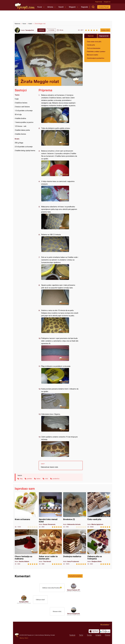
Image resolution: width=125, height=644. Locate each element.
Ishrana (50, 7)
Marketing (47, 635)
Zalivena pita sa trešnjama (99, 547)
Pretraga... (93, 7)
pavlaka (29, 479)
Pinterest (108, 635)
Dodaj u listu (105, 30)
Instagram (98, 635)
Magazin (72, 7)
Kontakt (53, 635)
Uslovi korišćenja (39, 635)
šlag (21, 479)
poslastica (56, 479)
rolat (47, 479)
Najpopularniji (104, 36)
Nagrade (84, 7)
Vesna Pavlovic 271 (74, 590)
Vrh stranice (105, 624)
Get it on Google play (105, 631)
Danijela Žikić (24, 602)
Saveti (61, 7)
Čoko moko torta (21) (94, 42)
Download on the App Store (94, 631)
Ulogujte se (107, 2)
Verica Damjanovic (74, 614)
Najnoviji (91, 36)
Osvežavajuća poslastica (96, 58)
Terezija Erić (30, 30)
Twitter (81, 635)
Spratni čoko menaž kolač (50, 510)
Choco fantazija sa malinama (26, 547)
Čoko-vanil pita (99, 510)
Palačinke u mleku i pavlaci (96, 51)
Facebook (72, 635)
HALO (26, 638)
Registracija (99, 2)
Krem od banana (26, 510)
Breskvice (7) (75, 510)
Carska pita (91, 45)
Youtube (89, 635)
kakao (38, 479)
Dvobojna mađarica (75, 547)
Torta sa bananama (94, 48)
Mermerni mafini (92, 55)
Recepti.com (25, 6)
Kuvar (40, 7)
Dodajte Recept (104, 7)
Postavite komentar (75, 576)
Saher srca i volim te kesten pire (50, 547)
